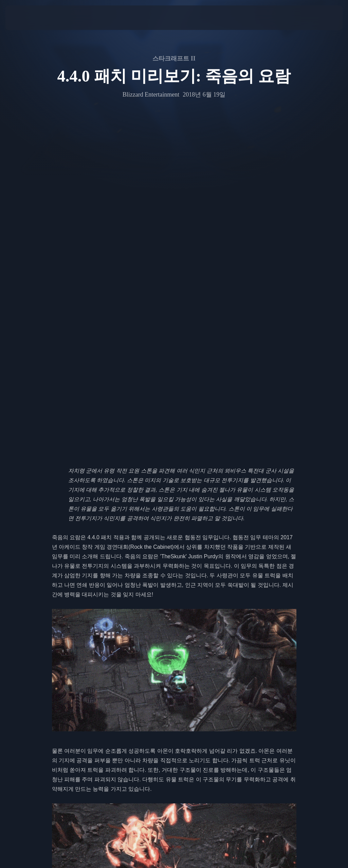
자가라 (74, 636)
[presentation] (26, 18)
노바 (282, 626)
